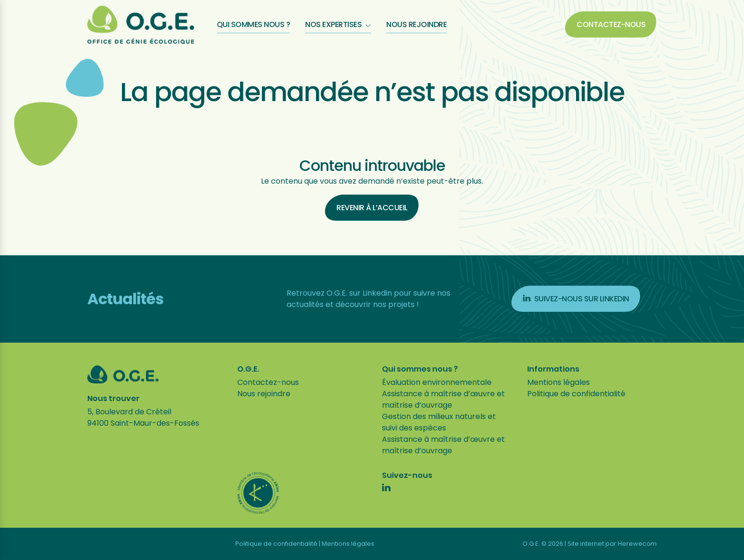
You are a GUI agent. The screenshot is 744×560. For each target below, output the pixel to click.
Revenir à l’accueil (372, 208)
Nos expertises (338, 24)
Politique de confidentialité (576, 394)
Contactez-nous (611, 24)
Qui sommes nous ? (254, 24)
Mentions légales (558, 382)
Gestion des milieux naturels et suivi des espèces (439, 422)
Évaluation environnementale (437, 382)
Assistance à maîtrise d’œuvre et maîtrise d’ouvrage (443, 399)
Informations (553, 369)
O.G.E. (248, 369)
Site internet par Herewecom (612, 544)
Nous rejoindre (416, 24)
